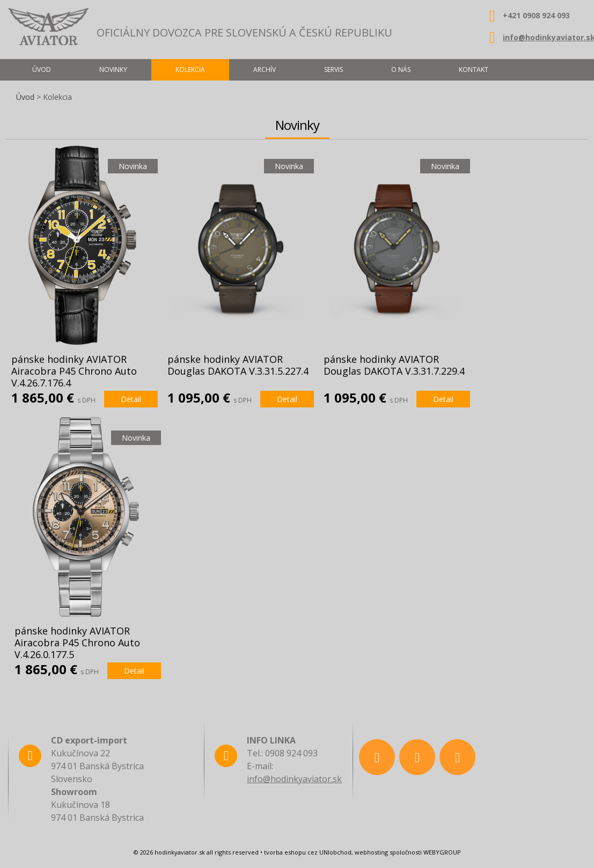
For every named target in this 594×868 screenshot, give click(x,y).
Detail (131, 399)
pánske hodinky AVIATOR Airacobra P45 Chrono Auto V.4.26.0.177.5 (77, 643)
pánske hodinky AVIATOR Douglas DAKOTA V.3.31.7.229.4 (394, 365)
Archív (265, 70)
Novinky (113, 70)
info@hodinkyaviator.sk (294, 779)
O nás (401, 70)
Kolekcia (190, 70)
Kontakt (474, 70)
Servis (333, 70)
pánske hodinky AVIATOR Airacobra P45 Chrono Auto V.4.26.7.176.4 (74, 371)
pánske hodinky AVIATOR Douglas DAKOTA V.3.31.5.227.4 (238, 365)
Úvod (25, 97)
